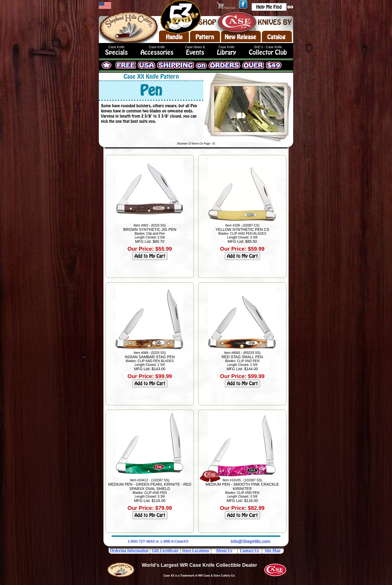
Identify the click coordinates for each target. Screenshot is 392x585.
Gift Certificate (165, 550)
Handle (174, 37)
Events (195, 52)
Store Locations (195, 550)
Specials (116, 52)
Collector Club (268, 52)
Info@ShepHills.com (250, 541)
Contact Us (249, 550)
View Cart (226, 8)
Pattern (205, 37)
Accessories (157, 52)
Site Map (273, 550)
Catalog (276, 37)
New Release (240, 37)
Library (226, 52)
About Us (224, 550)
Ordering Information (129, 550)
